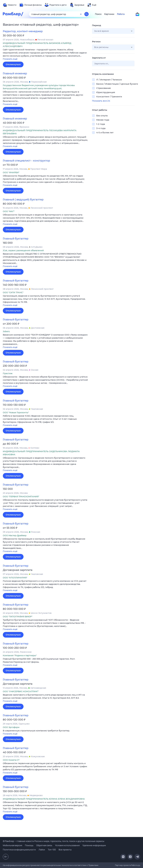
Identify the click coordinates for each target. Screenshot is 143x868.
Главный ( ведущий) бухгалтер (23, 200)
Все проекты (65, 850)
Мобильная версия (12, 845)
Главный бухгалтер (16, 239)
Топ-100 (52, 850)
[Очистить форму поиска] (81, 14)
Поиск (98, 14)
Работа (121, 14)
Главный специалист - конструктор (26, 161)
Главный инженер (15, 73)
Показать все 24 (101, 101)
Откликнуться (13, 64)
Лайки (42, 850)
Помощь (29, 845)
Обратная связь (44, 845)
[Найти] (87, 14)
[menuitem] (10, 5)
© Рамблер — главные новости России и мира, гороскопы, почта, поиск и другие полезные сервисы (54, 841)
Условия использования (67, 845)
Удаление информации (94, 845)
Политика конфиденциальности (19, 850)
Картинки (109, 14)
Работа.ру (136, 865)
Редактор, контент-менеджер (23, 31)
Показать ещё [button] (10, 59)
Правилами (93, 865)
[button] (45, 55)
